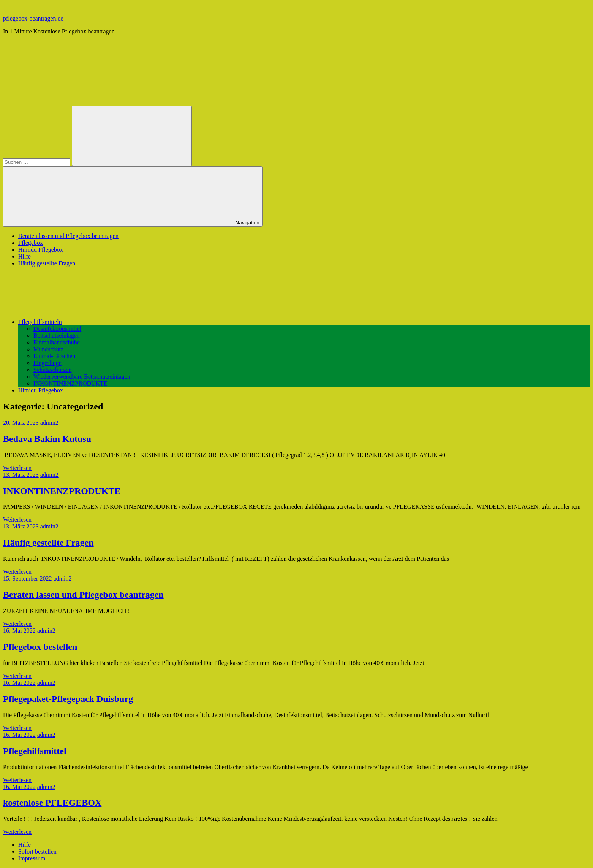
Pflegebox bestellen (40, 647)
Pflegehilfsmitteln (97, 322)
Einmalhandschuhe (57, 342)
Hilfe (25, 256)
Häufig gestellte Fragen (47, 263)
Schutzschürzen (52, 370)
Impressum (32, 858)
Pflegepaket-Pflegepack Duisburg (68, 699)
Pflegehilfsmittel (35, 751)
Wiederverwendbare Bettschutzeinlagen (82, 377)
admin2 (49, 423)
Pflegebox (31, 243)
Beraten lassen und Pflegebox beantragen (68, 236)
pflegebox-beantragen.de (33, 18)
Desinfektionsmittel (57, 329)
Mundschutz (48, 349)
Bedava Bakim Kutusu (47, 439)
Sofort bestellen (37, 851)
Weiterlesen (17, 468)
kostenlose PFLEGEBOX (52, 803)
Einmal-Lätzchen (54, 356)
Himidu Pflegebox (41, 250)
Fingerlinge (47, 363)
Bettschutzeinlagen (57, 336)
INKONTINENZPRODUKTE (70, 383)
